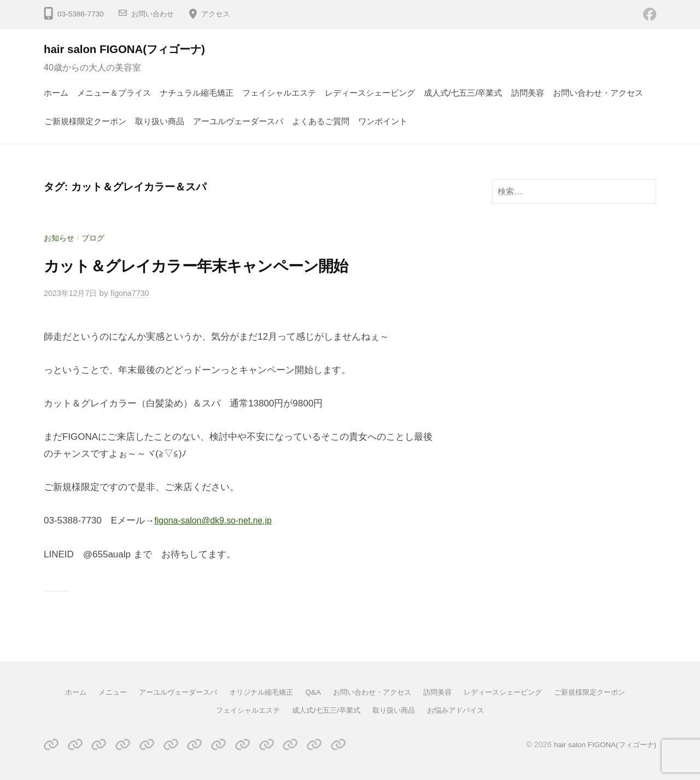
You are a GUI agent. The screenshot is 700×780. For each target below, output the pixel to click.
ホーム (56, 93)
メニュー (98, 692)
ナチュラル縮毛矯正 (197, 93)
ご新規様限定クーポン (85, 121)
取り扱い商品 (160, 121)
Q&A (311, 692)
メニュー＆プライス (114, 93)
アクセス (220, 14)
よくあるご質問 (321, 121)
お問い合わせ (154, 14)
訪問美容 (528, 93)
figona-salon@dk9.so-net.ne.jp (217, 520)
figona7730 (135, 293)
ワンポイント (383, 121)
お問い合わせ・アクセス (598, 93)
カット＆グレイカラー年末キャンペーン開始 (217, 265)
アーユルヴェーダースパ (238, 121)
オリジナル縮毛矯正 (256, 692)
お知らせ (60, 238)
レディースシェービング (370, 93)
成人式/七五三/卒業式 (463, 93)
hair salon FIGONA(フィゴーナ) (133, 49)
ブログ (96, 238)
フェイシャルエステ (279, 93)
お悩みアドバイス (462, 709)
